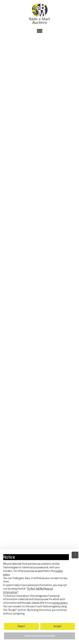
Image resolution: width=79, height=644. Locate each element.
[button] (39, 32)
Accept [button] (58, 626)
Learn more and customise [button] (39, 636)
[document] (39, 585)
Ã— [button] (75, 555)
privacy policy (60, 603)
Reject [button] (21, 626)
